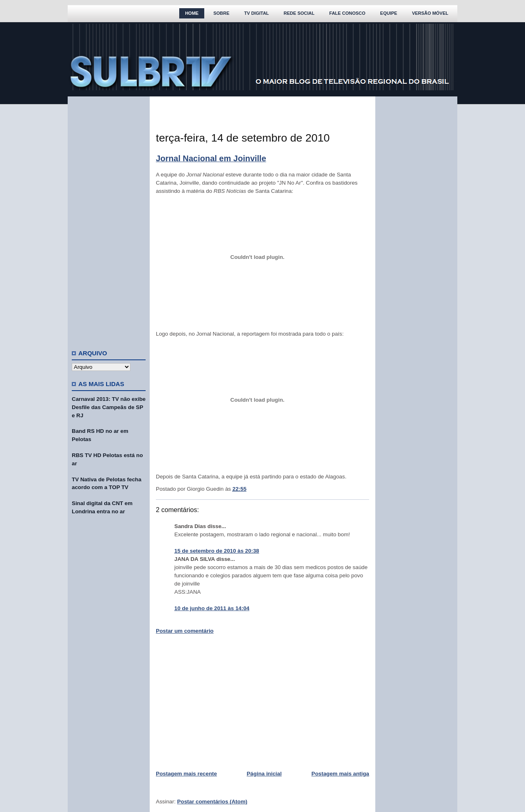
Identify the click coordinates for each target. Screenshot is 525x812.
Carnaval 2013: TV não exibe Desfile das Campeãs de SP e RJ (109, 407)
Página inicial (264, 774)
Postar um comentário (185, 631)
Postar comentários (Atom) (212, 802)
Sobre (221, 13)
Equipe (389, 13)
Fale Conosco (347, 13)
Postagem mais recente (186, 774)
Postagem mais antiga (340, 774)
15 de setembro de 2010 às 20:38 (217, 551)
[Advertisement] (109, 220)
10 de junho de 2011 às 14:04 (212, 608)
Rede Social (299, 13)
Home (192, 13)
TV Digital (256, 13)
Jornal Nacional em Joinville (211, 158)
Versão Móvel (430, 13)
